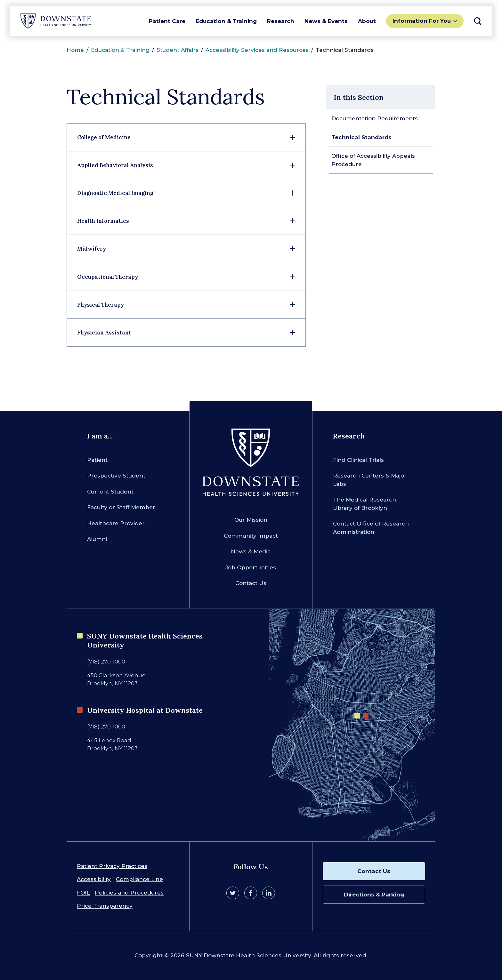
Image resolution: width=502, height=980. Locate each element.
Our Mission (251, 520)
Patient (97, 460)
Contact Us (251, 583)
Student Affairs (178, 50)
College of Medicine (104, 137)
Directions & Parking (374, 895)
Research (281, 21)
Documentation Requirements (375, 118)
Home (75, 50)
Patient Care (167, 21)
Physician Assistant (104, 333)
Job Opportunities (251, 567)
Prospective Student (116, 476)
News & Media (251, 551)
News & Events (326, 21)
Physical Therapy (101, 305)
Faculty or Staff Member (121, 507)
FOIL (83, 893)
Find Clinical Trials (358, 460)
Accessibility (94, 879)
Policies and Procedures (129, 893)
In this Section (359, 97)
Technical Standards (361, 137)
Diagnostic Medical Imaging (115, 193)
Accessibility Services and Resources (257, 50)
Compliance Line (139, 879)
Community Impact (251, 536)
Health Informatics (103, 221)
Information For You (422, 21)
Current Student (110, 492)
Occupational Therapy (108, 277)
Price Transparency (105, 906)
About (367, 21)
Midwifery (92, 249)
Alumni (97, 539)
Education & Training (226, 21)
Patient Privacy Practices (112, 866)
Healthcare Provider (116, 523)
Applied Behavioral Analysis (115, 165)
